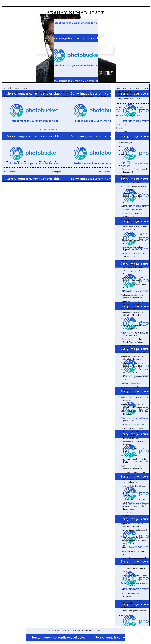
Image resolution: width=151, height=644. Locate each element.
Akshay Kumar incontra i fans (132, 424)
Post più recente (9, 172)
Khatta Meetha (127, 291)
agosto (123, 154)
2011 (120, 132)
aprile (123, 616)
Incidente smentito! (128, 394)
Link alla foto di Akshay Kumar (128, 115)
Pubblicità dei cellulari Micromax (134, 308)
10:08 (55, 162)
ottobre (124, 146)
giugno (124, 162)
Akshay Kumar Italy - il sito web (129, 92)
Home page (57, 172)
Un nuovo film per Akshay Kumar (134, 575)
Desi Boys (125, 520)
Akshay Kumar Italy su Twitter (128, 99)
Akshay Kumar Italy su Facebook (129, 95)
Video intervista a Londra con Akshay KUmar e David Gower (36, 92)
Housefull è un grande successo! (133, 558)
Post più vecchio (104, 172)
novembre (125, 143)
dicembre (124, 139)
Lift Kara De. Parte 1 (129, 590)
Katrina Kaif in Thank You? (132, 383)
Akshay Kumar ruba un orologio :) (134, 260)
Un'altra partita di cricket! (131, 579)
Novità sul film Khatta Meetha (133, 537)
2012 (120, 128)
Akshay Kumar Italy (76, 13)
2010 (120, 136)
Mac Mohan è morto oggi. (131, 455)
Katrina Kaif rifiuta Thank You (133, 353)
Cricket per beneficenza (130, 607)
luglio (123, 158)
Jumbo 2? (125, 176)
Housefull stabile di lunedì (131, 547)
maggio (124, 166)
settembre (125, 150)
